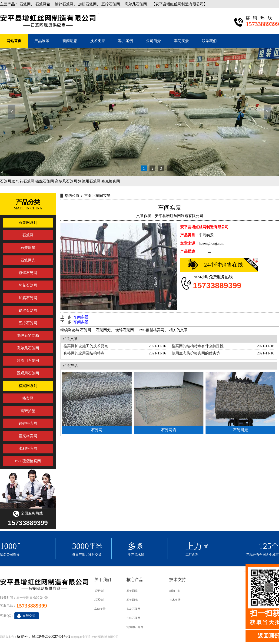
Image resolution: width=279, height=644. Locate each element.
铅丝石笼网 (45, 181)
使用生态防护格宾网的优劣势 (196, 353)
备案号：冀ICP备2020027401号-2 (43, 636)
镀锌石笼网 (64, 4)
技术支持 (98, 41)
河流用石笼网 (89, 181)
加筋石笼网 (87, 4)
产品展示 (42, 41)
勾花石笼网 (25, 181)
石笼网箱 (43, 4)
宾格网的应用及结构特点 (84, 353)
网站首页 (14, 41)
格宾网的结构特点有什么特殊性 (198, 346)
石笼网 (25, 4)
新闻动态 (70, 41)
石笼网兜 (7, 181)
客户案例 (126, 41)
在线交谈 (29, 616)
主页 (88, 196)
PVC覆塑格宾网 (151, 330)
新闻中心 (175, 591)
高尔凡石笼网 (136, 4)
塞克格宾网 (111, 181)
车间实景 (181, 41)
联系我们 (209, 41)
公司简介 (153, 41)
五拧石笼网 (111, 4)
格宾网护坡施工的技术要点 (86, 346)
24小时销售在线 (224, 265)
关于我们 (100, 591)
